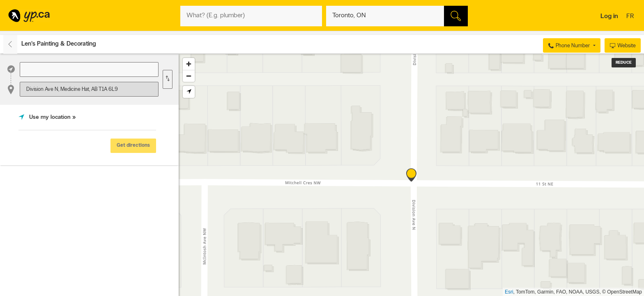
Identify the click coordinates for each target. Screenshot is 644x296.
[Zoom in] (189, 64)
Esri (509, 292)
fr (631, 17)
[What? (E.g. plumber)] (251, 16)
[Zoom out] (189, 76)
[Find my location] (189, 92)
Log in (609, 16)
